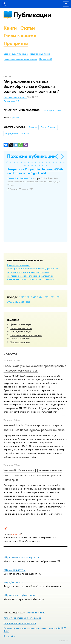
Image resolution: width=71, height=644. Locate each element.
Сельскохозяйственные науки (26, 335)
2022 (52, 297)
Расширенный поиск (40, 54)
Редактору (63, 641)
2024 (40, 297)
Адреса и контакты (36, 613)
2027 (22, 297)
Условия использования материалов (22, 618)
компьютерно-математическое (24, 276)
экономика (48, 279)
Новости (10, 354)
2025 (34, 297)
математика (47, 276)
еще (28, 302)
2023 (46, 297)
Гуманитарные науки (21, 324)
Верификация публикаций (16, 54)
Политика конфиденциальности (20, 623)
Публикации (32, 15)
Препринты (16, 43)
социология (35, 279)
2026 (28, 297)
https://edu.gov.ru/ (15, 570)
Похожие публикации (31, 156)
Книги (10, 28)
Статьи (28, 28)
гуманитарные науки (18, 272)
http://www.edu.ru (14, 582)
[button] (7, 162)
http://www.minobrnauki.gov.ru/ (21, 557)
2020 (10, 302)
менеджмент (14, 279)
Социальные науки (20, 338)
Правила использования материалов (21, 59)
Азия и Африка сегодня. (15, 97)
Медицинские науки (21, 331)
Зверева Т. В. (26, 178)
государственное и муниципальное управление (32, 268)
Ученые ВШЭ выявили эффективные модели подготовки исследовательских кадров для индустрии (33, 475)
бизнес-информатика (18, 265)
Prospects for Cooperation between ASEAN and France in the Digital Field (35, 171)
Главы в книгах (20, 36)
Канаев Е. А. (13, 178)
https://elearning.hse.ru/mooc (21, 595)
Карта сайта (9, 636)
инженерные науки (39, 272)
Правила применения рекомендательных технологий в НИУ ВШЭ (35, 630)
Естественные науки (21, 328)
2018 (22, 302)
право (25, 279)
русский (16, 118)
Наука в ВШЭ (45, 59)
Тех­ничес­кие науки (20, 342)
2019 (16, 302)
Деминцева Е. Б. (11, 101)
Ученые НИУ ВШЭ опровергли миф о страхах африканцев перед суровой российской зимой (35, 427)
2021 (58, 297)
